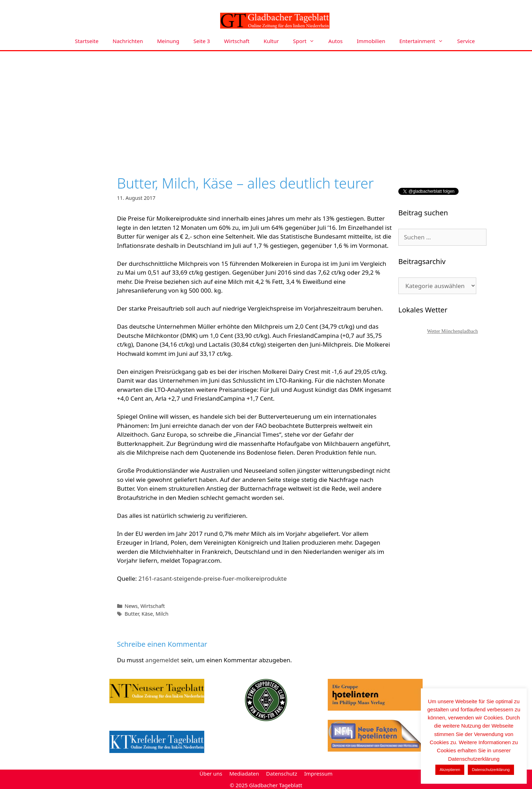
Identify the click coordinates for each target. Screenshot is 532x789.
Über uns (211, 773)
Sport (307, 41)
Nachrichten (128, 41)
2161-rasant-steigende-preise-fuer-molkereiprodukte (213, 578)
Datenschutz (282, 773)
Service (466, 41)
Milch (162, 614)
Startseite (87, 41)
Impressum (318, 773)
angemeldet (162, 660)
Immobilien (371, 41)
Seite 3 (202, 41)
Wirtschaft (237, 41)
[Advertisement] (266, 104)
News (131, 606)
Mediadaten (244, 773)
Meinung (168, 41)
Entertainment (425, 41)
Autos (336, 41)
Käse (147, 614)
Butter (132, 614)
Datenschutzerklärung (491, 770)
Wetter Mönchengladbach (453, 331)
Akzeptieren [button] (450, 770)
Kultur (271, 41)
